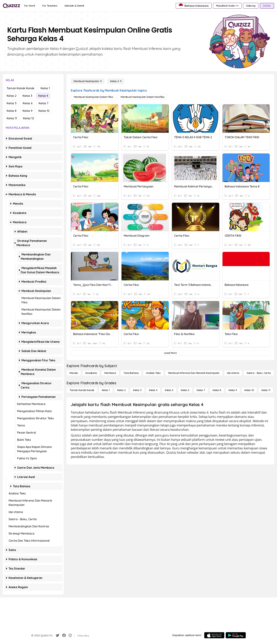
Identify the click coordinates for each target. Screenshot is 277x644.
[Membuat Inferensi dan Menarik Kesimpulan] (194, 373)
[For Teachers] (50, 6)
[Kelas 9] (233, 390)
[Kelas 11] (266, 390)
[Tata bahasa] (131, 373)
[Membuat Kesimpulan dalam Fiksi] (93, 97)
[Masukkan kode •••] (227, 6)
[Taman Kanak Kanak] (82, 390)
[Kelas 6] (185, 390)
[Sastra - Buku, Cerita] (259, 373)
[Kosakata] (91, 373)
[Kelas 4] (116, 81)
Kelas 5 (12, 103)
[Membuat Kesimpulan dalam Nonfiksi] (143, 97)
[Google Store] (236, 635)
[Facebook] (64, 635)
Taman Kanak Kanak (21, 88)
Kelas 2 (12, 96)
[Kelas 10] (249, 390)
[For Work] (30, 6)
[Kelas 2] (121, 390)
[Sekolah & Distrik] (74, 6)
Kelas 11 (12, 118)
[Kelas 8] (217, 390)
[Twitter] (58, 635)
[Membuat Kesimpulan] (88, 81)
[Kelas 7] (201, 390)
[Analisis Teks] (153, 373)
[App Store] (214, 635)
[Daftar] (267, 6)
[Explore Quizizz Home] (11, 6)
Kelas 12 (29, 118)
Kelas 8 (12, 111)
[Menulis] (74, 373)
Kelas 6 (28, 103)
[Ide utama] (233, 373)
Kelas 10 (44, 111)
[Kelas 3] (137, 390)
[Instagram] (70, 635)
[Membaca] (110, 373)
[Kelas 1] (106, 390)
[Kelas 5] (169, 390)
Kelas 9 (27, 111)
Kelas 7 (44, 103)
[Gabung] (251, 6)
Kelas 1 (45, 88)
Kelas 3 (27, 96)
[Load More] (170, 353)
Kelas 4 (43, 96)
